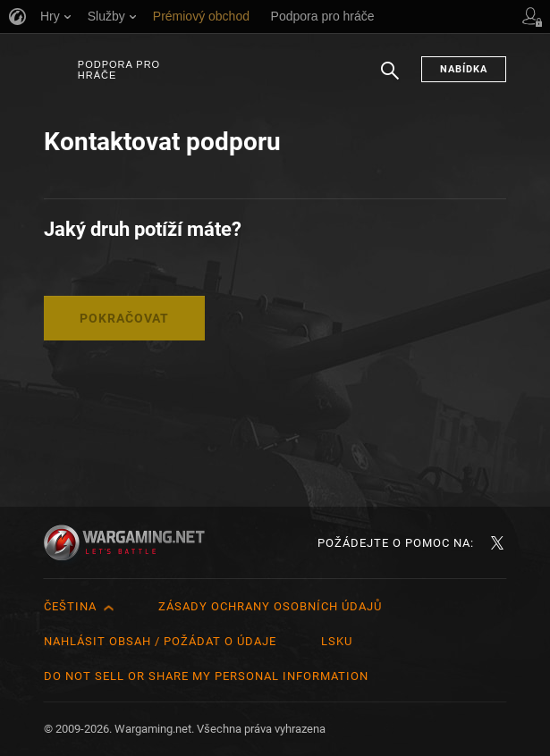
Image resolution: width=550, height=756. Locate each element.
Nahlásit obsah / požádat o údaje (160, 641)
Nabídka (464, 69)
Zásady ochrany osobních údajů (270, 606)
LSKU (337, 641)
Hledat (390, 80)
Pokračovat (124, 318)
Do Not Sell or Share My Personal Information (206, 676)
